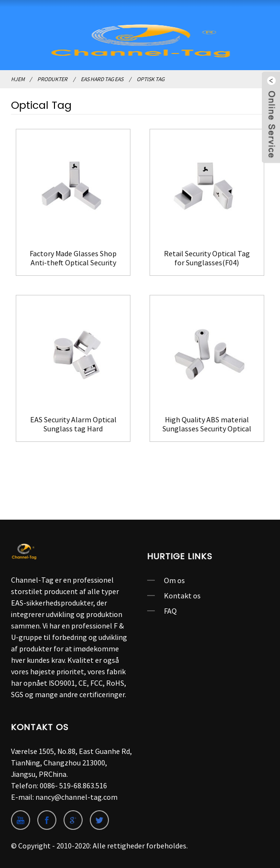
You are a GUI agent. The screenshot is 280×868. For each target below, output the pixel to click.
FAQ (170, 611)
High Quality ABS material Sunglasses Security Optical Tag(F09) (207, 424)
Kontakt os (182, 596)
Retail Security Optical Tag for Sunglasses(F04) (207, 258)
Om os (174, 580)
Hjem (18, 79)
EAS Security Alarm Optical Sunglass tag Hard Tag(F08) (73, 424)
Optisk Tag (151, 79)
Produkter (52, 79)
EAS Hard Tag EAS (102, 79)
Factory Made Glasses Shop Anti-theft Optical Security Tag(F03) (73, 258)
